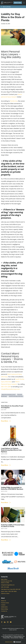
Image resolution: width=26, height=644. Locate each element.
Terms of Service (18, 636)
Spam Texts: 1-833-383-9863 (9, 591)
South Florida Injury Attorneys (16, 396)
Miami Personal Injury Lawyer (9, 395)
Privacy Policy (8, 636)
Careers (3, 605)
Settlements (4, 607)
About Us (3, 601)
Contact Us (4, 611)
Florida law (14, 101)
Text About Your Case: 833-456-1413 (11, 589)
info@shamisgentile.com (8, 585)
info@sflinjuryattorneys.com (10, 389)
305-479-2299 (6, 387)
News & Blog (4, 609)
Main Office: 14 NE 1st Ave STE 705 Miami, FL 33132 (6, 581)
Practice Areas (5, 603)
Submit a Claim (18, 3)
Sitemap (21, 638)
